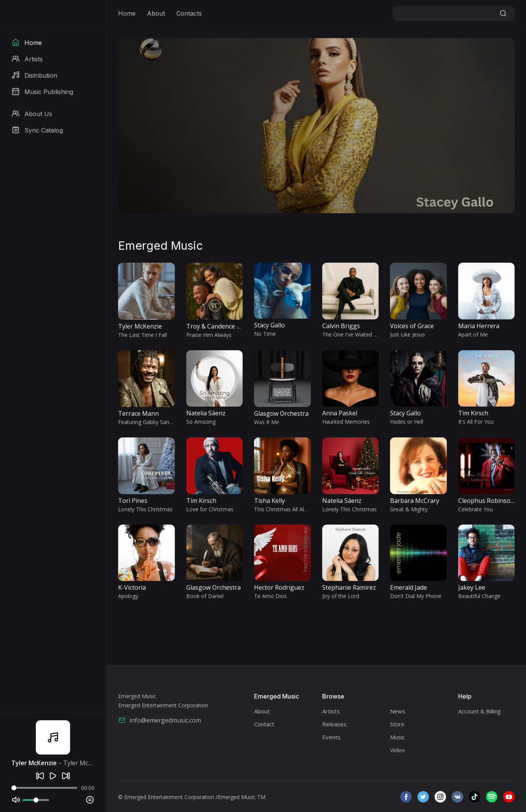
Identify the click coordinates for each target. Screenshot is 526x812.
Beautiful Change (479, 596)
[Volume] (36, 800)
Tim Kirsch (473, 413)
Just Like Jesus (408, 334)
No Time (265, 334)
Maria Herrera (479, 326)
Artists (331, 711)
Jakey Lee (472, 587)
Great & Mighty (409, 509)
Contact (264, 724)
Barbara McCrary (415, 501)
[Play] (53, 776)
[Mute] (16, 800)
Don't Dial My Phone (416, 596)
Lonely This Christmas (145, 509)
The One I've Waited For (352, 334)
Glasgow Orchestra (281, 413)
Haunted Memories (346, 422)
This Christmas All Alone (284, 509)
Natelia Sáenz (206, 413)
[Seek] (44, 788)
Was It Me (267, 422)
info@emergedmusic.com (160, 720)
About (156, 13)
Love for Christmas (210, 509)
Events (331, 737)
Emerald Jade (408, 587)
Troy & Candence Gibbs (220, 326)
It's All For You (476, 422)
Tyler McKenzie (140, 326)
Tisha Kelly (269, 501)
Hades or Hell (407, 422)
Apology (128, 596)
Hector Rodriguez (279, 587)
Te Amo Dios (270, 596)
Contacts (189, 13)
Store (397, 724)
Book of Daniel (205, 596)
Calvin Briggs (341, 326)
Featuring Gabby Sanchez (149, 422)
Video (397, 750)
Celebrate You (476, 509)
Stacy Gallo (269, 325)
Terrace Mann (138, 413)
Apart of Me (473, 334)
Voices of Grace (412, 326)
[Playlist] (90, 800)
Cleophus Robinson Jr (489, 501)
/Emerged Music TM (241, 797)
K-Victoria (132, 587)
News (398, 711)
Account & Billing (480, 711)
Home (127, 13)
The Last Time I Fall (142, 335)
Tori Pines (133, 501)
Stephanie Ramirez (349, 587)
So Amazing (201, 422)
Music (397, 737)
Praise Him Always (209, 335)
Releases (334, 724)
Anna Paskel (340, 413)
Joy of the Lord (341, 596)
